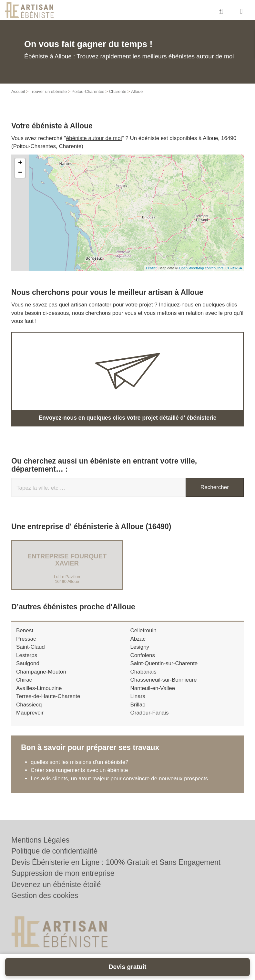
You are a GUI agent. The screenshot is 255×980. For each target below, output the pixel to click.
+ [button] (20, 163)
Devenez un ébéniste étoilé (56, 885)
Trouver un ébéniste (48, 91)
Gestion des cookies (45, 895)
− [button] (20, 173)
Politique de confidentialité (54, 851)
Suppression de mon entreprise (63, 873)
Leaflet (151, 268)
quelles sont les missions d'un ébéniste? (80, 762)
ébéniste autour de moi (94, 138)
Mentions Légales (40, 840)
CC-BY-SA (234, 268)
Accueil (18, 91)
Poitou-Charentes (88, 91)
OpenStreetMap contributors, (202, 268)
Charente (118, 91)
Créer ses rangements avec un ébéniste (79, 770)
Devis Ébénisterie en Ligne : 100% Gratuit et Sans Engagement (116, 862)
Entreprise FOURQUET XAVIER (67, 560)
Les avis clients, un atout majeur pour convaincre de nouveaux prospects (119, 778)
